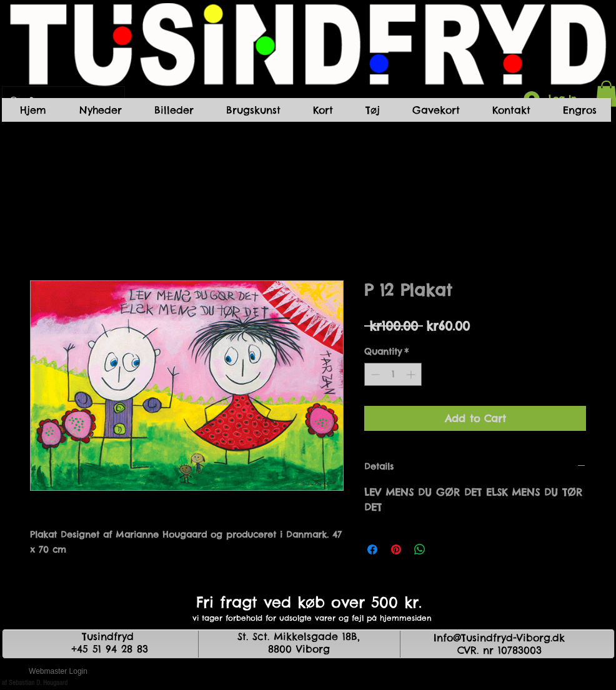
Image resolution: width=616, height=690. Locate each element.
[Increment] (412, 374)
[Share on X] (444, 550)
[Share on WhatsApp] (420, 550)
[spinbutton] (393, 374)
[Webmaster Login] (58, 671)
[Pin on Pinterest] (396, 550)
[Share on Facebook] (372, 550)
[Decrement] (374, 374)
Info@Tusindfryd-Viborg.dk (499, 638)
